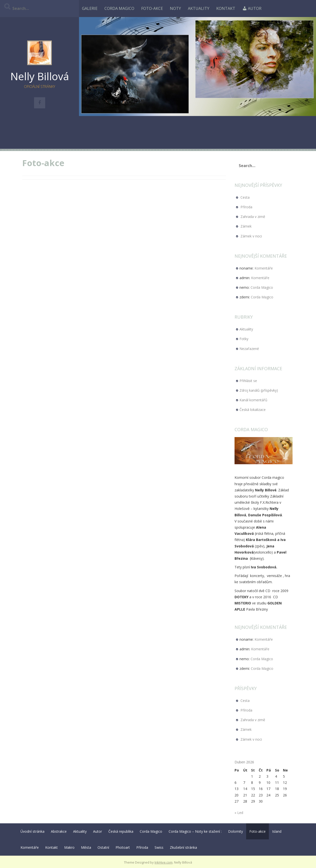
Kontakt (226, 8)
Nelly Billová (40, 76)
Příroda (246, 207)
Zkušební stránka (183, 847)
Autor (252, 8)
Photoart (123, 847)
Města (86, 847)
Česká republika (121, 831)
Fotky (244, 339)
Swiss (159, 847)
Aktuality (199, 8)
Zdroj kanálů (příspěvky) (259, 390)
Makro (69, 847)
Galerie (90, 8)
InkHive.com (164, 862)
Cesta (245, 197)
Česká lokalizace (253, 410)
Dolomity (236, 831)
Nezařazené (249, 349)
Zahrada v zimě (253, 217)
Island (277, 831)
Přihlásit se (248, 381)
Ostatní (103, 847)
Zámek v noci (251, 236)
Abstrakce (59, 831)
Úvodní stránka (32, 831)
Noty (175, 8)
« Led (239, 813)
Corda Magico (119, 8)
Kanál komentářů (253, 400)
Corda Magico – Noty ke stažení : (195, 831)
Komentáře (264, 268)
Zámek (246, 226)
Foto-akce (152, 8)
